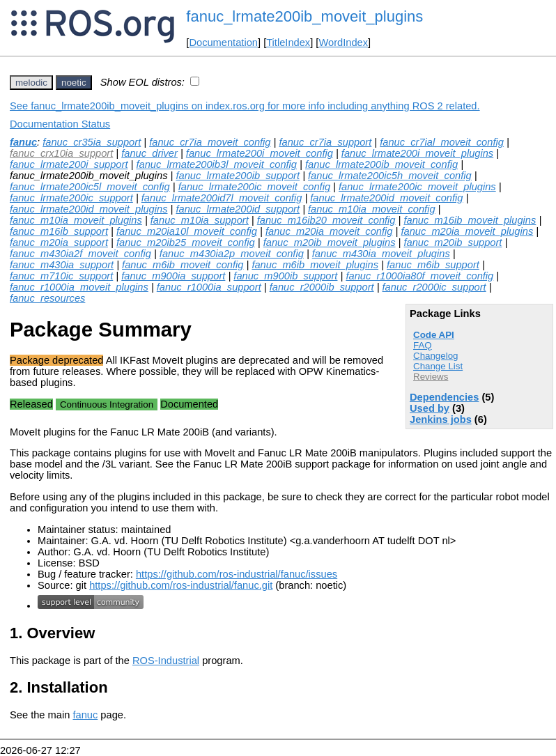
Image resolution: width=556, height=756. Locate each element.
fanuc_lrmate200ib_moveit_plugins (304, 16)
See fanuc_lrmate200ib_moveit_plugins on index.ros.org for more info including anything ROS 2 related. (245, 106)
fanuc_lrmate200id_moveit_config (386, 198)
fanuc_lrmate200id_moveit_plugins (89, 209)
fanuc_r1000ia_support (209, 287)
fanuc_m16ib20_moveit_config (326, 220)
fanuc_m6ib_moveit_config (183, 265)
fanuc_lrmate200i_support (69, 164)
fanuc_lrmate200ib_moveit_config (381, 164)
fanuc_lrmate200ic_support (71, 198)
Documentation (223, 43)
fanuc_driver (149, 153)
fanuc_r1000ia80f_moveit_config (419, 276)
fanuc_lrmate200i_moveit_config (260, 153)
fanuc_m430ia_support (62, 265)
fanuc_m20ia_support (59, 242)
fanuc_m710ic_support (61, 276)
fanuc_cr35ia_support (92, 142)
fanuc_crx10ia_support (61, 153)
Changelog (435, 356)
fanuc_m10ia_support (200, 220)
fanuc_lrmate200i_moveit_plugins (417, 153)
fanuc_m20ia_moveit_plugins (467, 231)
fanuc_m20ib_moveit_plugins (330, 242)
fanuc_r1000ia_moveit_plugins (79, 287)
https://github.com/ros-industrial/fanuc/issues (237, 574)
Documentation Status (60, 124)
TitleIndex (288, 43)
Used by (430, 408)
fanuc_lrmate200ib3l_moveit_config (216, 164)
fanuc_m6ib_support (433, 265)
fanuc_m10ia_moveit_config (372, 209)
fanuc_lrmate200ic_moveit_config (254, 187)
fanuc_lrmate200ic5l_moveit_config (90, 187)
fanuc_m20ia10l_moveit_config (187, 231)
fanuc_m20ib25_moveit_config (186, 242)
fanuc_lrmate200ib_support (238, 176)
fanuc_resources (47, 298)
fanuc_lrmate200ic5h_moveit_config (390, 176)
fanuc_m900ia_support (173, 276)
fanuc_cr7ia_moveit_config (210, 142)
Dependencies (444, 397)
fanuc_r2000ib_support (322, 287)
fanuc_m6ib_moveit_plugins (315, 265)
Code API (434, 335)
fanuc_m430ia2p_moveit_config (232, 254)
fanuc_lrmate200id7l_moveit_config (222, 198)
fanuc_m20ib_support (453, 242)
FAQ (423, 345)
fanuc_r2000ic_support (434, 287)
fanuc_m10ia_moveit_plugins (76, 220)
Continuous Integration (107, 404)
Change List (438, 366)
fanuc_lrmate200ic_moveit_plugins (417, 187)
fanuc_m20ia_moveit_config (329, 231)
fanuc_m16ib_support (59, 231)
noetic (74, 83)
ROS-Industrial (166, 661)
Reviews (431, 377)
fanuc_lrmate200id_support (238, 209)
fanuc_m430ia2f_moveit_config (80, 254)
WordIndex (343, 43)
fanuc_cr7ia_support (325, 142)
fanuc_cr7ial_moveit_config (442, 142)
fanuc (23, 142)
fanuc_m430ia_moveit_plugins (381, 254)
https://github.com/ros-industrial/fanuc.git (181, 585)
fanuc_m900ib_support (285, 276)
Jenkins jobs (441, 419)
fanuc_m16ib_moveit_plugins (470, 220)
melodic (31, 83)
